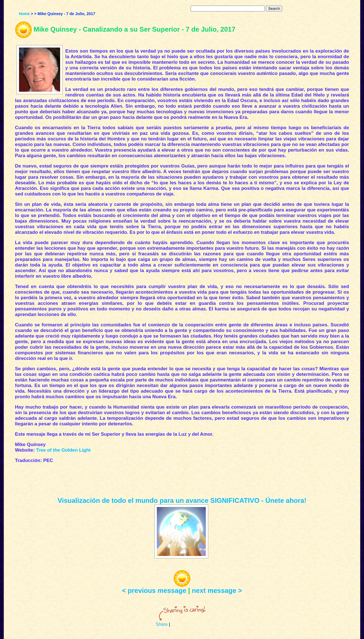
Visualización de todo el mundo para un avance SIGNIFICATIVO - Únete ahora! (182, 500)
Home (24, 14)
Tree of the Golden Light (63, 450)
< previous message (154, 590)
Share (162, 624)
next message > (217, 590)
